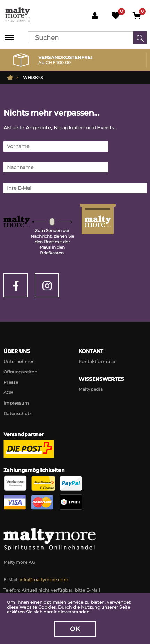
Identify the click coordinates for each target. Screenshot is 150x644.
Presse (11, 382)
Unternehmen (19, 361)
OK (75, 629)
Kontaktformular (97, 361)
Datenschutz (18, 413)
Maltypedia (91, 389)
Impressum (16, 403)
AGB (8, 393)
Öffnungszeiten (20, 372)
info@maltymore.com (44, 580)
